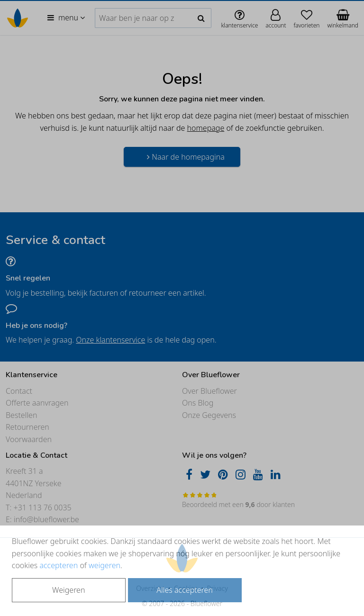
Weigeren (68, 590)
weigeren (105, 565)
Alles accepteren (184, 590)
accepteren (59, 565)
